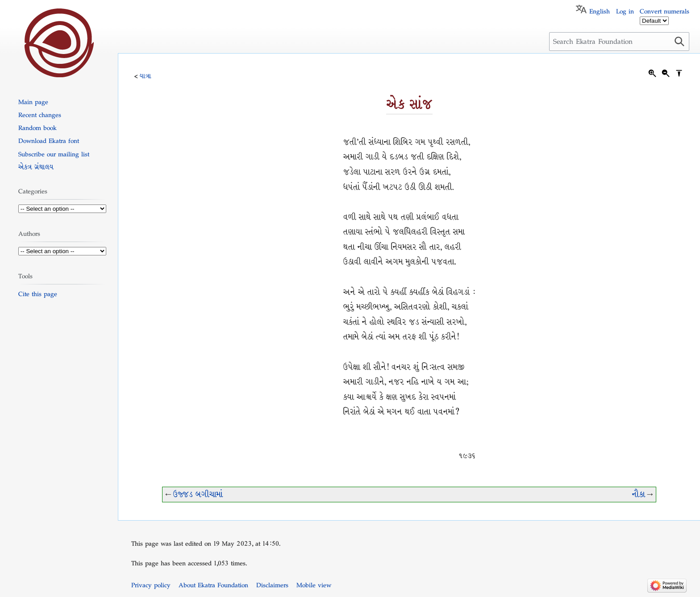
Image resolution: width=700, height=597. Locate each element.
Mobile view (314, 585)
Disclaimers (272, 585)
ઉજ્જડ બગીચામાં (198, 495)
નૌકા (639, 495)
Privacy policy (151, 585)
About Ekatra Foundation (213, 585)
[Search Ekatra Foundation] (619, 42)
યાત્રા (146, 76)
